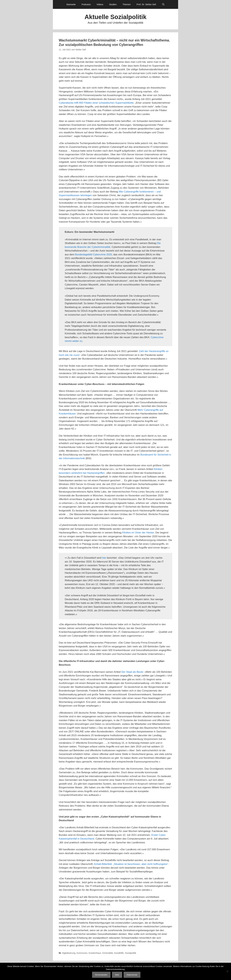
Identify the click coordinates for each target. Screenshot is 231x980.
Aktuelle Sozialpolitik (115, 17)
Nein (117, 975)
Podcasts (86, 4)
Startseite (71, 4)
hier (104, 558)
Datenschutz (132, 975)
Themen (127, 4)
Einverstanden (101, 975)
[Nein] (227, 971)
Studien (113, 4)
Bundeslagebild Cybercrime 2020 (93, 255)
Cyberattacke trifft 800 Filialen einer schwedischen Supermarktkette (96, 103)
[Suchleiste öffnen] (163, 4)
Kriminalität (107, 953)
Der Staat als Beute (132, 672)
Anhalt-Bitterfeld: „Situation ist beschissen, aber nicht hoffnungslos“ (131, 864)
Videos (100, 4)
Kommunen (82, 953)
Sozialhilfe (119, 953)
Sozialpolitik (131, 953)
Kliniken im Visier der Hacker (138, 533)
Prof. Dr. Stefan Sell (146, 4)
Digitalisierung (69, 953)
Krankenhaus (95, 953)
